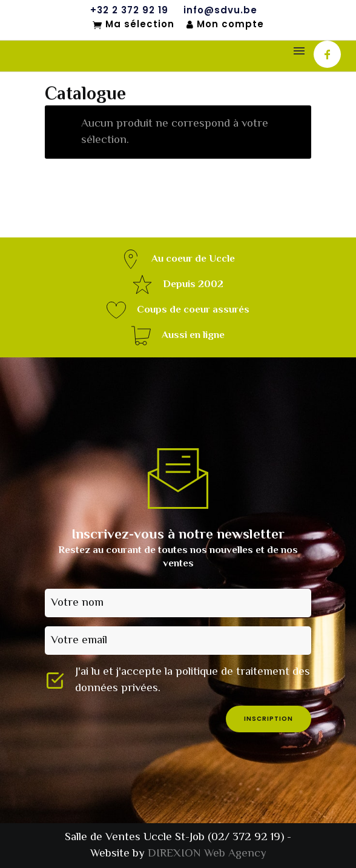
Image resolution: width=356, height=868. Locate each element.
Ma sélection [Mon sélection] (133, 25)
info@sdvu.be (220, 10)
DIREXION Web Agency (207, 854)
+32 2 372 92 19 (129, 10)
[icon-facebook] (327, 54)
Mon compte (225, 25)
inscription (269, 719)
